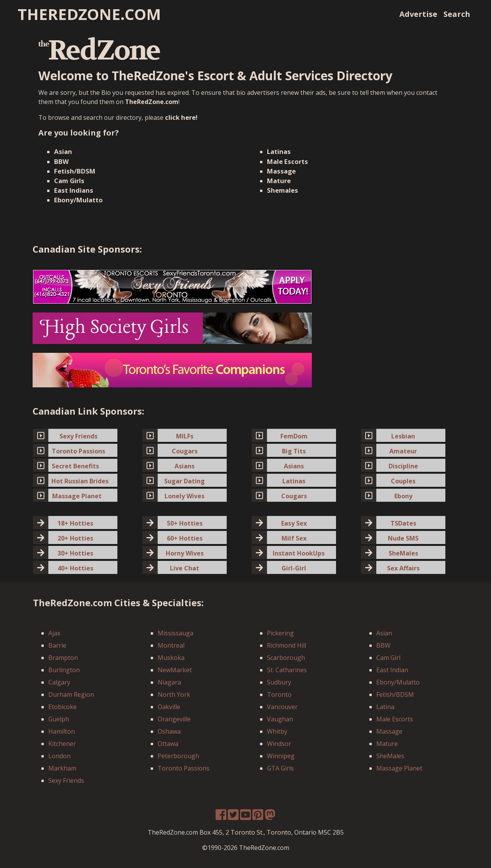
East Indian (392, 670)
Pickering (280, 633)
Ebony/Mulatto (78, 200)
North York (174, 694)
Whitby (277, 731)
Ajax (54, 633)
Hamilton (62, 731)
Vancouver (282, 707)
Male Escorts (288, 161)
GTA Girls (280, 768)
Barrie (57, 645)
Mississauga (175, 633)
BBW (61, 161)
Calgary (59, 682)
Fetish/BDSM (75, 171)
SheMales (390, 756)
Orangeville (174, 719)
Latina (385, 707)
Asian (63, 151)
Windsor (279, 744)
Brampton (63, 658)
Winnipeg (281, 756)
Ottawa (168, 744)
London (59, 756)
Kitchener (62, 744)
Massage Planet (399, 768)
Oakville (169, 707)
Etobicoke (63, 707)
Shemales (283, 190)
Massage (281, 171)
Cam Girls (69, 181)
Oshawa (169, 731)
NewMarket (175, 670)
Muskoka (171, 658)
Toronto (279, 694)
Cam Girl (388, 658)
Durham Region (71, 694)
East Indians (74, 190)
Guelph (59, 719)
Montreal (171, 645)
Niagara (169, 682)
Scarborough (286, 658)
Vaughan (280, 719)
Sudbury (279, 682)
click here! (181, 117)
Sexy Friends (66, 780)
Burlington (64, 670)
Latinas (279, 151)
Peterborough (178, 756)
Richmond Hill (287, 645)
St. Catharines (287, 670)
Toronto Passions (184, 768)
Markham (62, 768)
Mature (279, 181)
